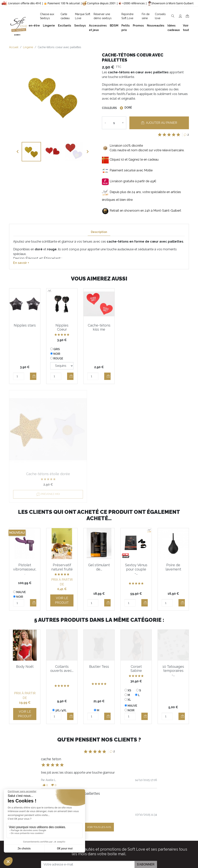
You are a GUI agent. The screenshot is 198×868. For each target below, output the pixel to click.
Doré (128, 108)
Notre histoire (93, 811)
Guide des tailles (132, 784)
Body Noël (25, 548)
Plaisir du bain (167, 790)
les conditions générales (88, 756)
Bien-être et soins (170, 784)
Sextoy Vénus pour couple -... (136, 451)
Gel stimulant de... (99, 449)
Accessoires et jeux (171, 796)
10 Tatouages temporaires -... (173, 552)
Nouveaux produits (134, 833)
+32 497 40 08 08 (63, 792)
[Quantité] (114, 123)
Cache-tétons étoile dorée (136, 327)
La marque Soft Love (136, 845)
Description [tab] (99, 232)
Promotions (129, 827)
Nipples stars (25, 325)
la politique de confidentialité (125, 756)
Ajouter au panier (159, 123)
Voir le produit (62, 482)
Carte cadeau (130, 839)
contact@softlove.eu (66, 784)
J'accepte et (101, 756)
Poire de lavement (173, 449)
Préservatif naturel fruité (62, 449)
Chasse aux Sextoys (98, 844)
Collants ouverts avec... (62, 550)
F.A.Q (87, 805)
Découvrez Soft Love (99, 850)
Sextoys (163, 815)
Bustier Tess (99, 548)
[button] (45, 667)
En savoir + (21, 263)
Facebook (48, 836)
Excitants (164, 808)
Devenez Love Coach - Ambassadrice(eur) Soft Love (136, 794)
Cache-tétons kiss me (99, 327)
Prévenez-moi (136, 372)
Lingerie (163, 802)
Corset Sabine (136, 550)
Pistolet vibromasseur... (25, 451)
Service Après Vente (135, 852)
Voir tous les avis (99, 709)
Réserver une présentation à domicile (94, 822)
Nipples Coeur (62, 327)
